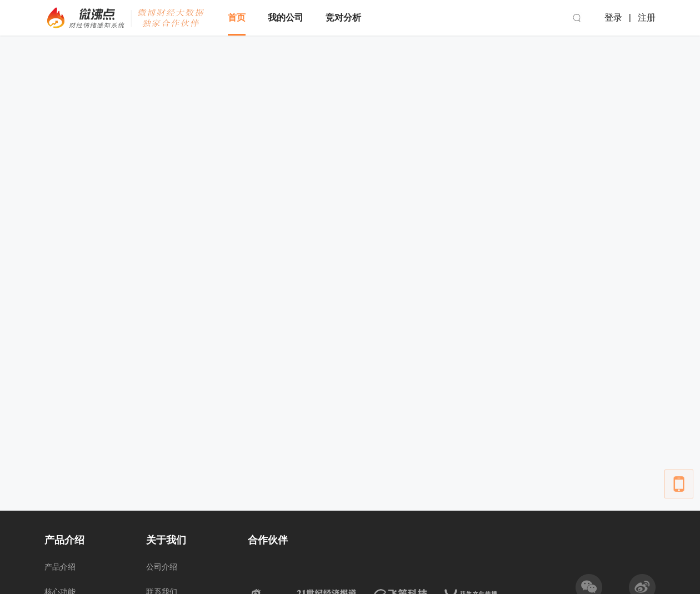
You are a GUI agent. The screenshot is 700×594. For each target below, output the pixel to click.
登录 (613, 18)
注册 (647, 18)
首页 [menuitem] (237, 18)
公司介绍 (162, 567)
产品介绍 (60, 567)
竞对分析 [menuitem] (343, 18)
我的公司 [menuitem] (286, 18)
